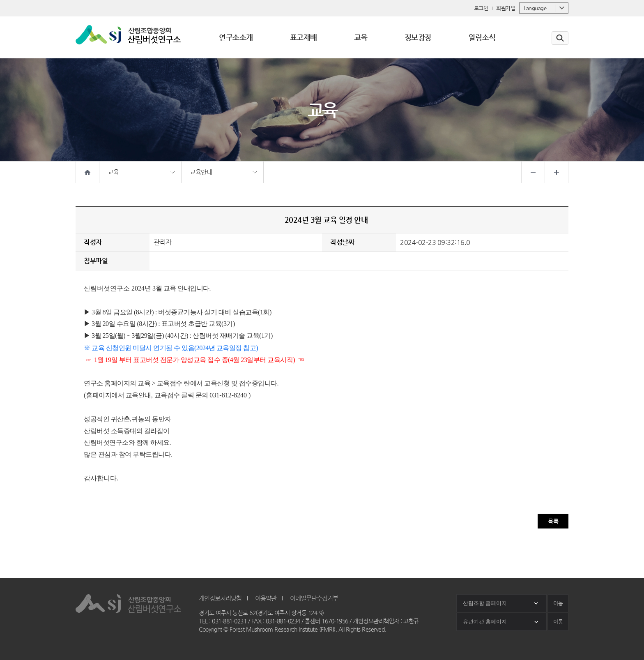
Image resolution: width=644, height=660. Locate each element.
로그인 (481, 8)
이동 (558, 603)
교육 (113, 172)
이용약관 (266, 598)
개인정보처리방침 (220, 598)
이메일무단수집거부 (314, 598)
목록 (553, 521)
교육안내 (201, 172)
